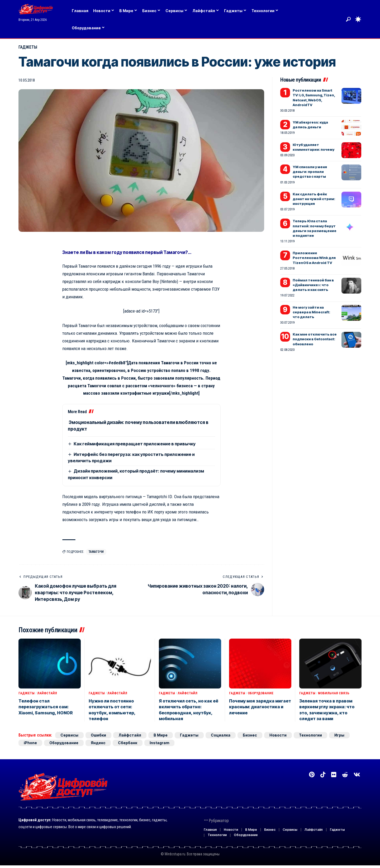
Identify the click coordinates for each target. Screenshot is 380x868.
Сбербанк (128, 743)
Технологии (310, 735)
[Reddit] (345, 775)
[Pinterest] (312, 775)
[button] (348, 19)
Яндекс (98, 743)
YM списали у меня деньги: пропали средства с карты (310, 172)
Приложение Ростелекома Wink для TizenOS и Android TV (314, 258)
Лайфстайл (47, 693)
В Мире (161, 735)
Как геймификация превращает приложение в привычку (135, 444)
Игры (339, 735)
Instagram (159, 743)
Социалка (221, 735)
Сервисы (69, 735)
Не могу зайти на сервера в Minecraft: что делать (311, 312)
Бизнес (250, 735)
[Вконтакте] (357, 775)
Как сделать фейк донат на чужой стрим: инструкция (314, 199)
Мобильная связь (334, 693)
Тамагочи (96, 552)
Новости (278, 735)
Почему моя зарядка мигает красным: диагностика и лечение (260, 707)
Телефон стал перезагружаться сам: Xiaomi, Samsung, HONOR (46, 707)
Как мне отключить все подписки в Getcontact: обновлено (315, 339)
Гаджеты (28, 47)
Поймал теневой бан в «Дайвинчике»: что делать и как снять (313, 285)
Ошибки (98, 735)
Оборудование (261, 693)
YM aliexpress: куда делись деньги (310, 125)
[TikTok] (323, 775)
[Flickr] (334, 775)
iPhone (30, 743)
